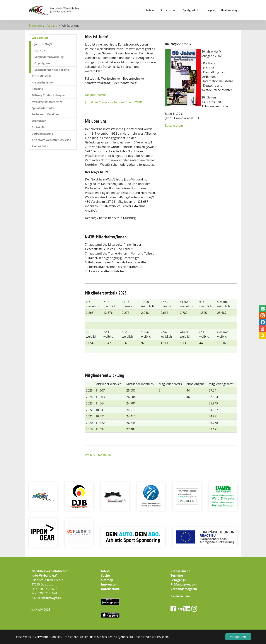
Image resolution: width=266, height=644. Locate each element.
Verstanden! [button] (238, 637)
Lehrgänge (178, 580)
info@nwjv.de (51, 598)
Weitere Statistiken (98, 455)
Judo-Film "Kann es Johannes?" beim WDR (113, 102)
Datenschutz (110, 589)
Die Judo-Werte (95, 95)
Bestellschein (174, 126)
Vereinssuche (180, 571)
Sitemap (107, 580)
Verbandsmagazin (184, 589)
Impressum (109, 584)
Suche (105, 576)
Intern (106, 571)
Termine (177, 576)
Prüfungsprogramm (185, 584)
